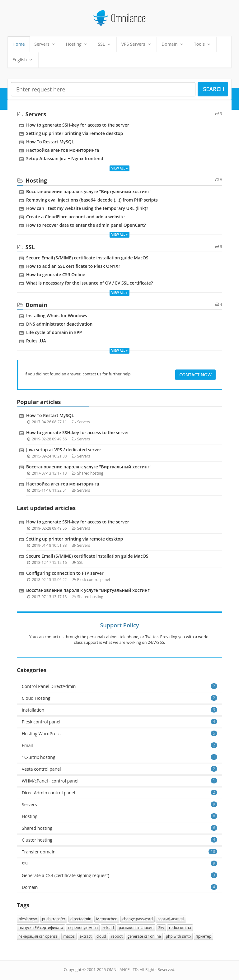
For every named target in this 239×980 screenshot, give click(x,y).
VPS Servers (137, 44)
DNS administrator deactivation (59, 324)
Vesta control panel (119, 769)
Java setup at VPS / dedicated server (64, 450)
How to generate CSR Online (56, 274)
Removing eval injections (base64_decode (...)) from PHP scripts (92, 200)
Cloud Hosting (119, 698)
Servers (45, 44)
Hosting (77, 44)
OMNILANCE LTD (122, 970)
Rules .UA (36, 341)
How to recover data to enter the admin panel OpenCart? (86, 225)
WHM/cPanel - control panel (119, 781)
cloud (101, 936)
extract (86, 936)
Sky (161, 928)
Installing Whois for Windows (56, 316)
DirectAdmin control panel (119, 793)
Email (119, 745)
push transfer (54, 919)
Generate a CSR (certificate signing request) (119, 875)
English (23, 60)
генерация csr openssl (39, 936)
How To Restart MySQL (50, 142)
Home (19, 44)
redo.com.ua (180, 928)
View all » (120, 168)
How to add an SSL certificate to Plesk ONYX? (73, 266)
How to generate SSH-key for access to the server (78, 125)
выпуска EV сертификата (41, 928)
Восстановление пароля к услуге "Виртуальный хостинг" (89, 191)
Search (213, 89)
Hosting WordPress (119, 734)
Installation (119, 710)
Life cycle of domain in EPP (54, 332)
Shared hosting (90, 473)
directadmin (81, 919)
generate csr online (144, 936)
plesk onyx (28, 919)
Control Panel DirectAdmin (119, 686)
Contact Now (195, 375)
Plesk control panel (94, 579)
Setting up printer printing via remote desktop (75, 133)
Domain (173, 44)
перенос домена (83, 928)
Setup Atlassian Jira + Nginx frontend (65, 158)
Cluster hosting (119, 840)
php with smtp (178, 936)
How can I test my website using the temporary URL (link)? (87, 208)
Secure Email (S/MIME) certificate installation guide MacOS (87, 258)
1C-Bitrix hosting (119, 757)
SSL (105, 44)
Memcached (107, 919)
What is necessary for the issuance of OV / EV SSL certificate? (89, 283)
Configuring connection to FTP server (65, 573)
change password (138, 919)
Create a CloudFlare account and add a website (75, 217)
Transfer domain (119, 852)
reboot (117, 936)
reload (108, 928)
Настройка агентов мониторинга (63, 150)
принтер (204, 936)
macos (69, 936)
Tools (203, 44)
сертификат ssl (171, 919)
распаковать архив (136, 928)
